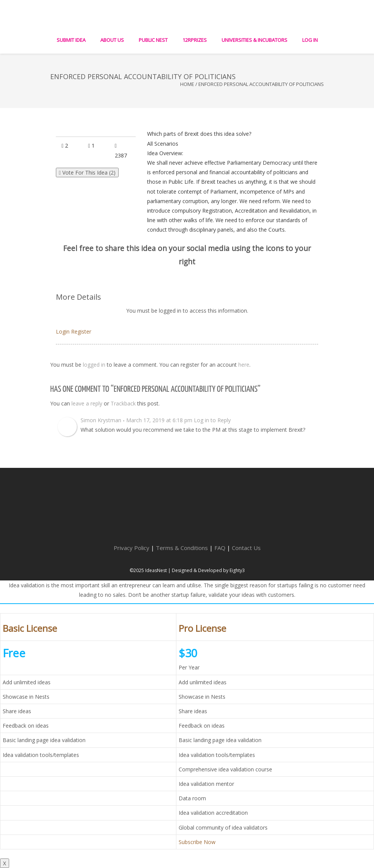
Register (81, 331)
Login (63, 331)
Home (187, 84)
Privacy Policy (132, 548)
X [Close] (5, 863)
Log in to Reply (212, 420)
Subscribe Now (197, 842)
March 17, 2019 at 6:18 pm (159, 420)
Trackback (123, 403)
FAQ (220, 548)
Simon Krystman (101, 420)
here (244, 365)
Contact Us (246, 548)
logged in (94, 365)
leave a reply (87, 403)
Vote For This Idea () (87, 172)
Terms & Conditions (182, 548)
